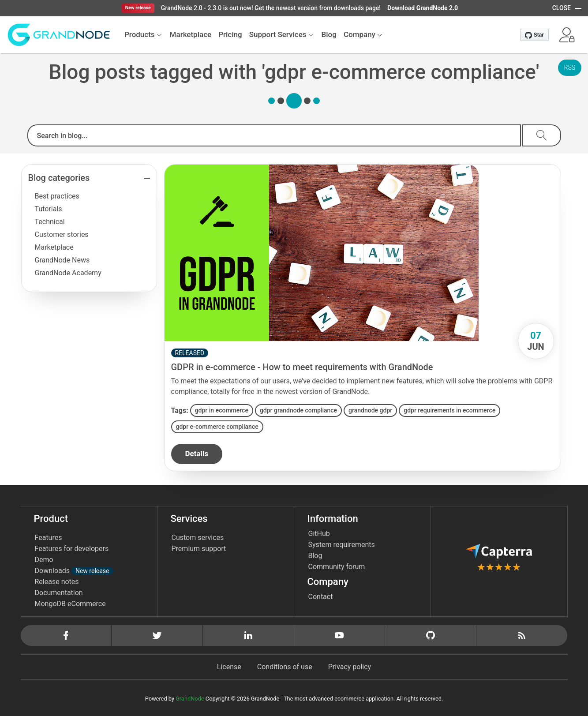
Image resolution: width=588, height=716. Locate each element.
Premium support (199, 549)
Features (49, 538)
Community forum (337, 567)
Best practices (57, 196)
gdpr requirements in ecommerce (449, 410)
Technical (50, 222)
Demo (44, 560)
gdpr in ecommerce (222, 410)
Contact (321, 597)
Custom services (198, 538)
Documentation (59, 593)
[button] (567, 35)
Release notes (57, 582)
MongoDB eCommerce (70, 604)
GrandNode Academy (68, 273)
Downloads (74, 571)
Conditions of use (285, 667)
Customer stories (62, 234)
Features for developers (72, 549)
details (197, 454)
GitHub (319, 534)
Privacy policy (350, 667)
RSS (570, 67)
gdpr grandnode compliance (298, 410)
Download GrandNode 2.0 (423, 8)
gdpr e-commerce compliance (217, 427)
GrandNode (190, 699)
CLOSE (562, 8)
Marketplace (54, 247)
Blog (315, 556)
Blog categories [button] (59, 178)
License (229, 667)
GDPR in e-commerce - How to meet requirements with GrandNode (302, 367)
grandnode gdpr (370, 410)
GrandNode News (62, 260)
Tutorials (49, 209)
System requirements (342, 545)
